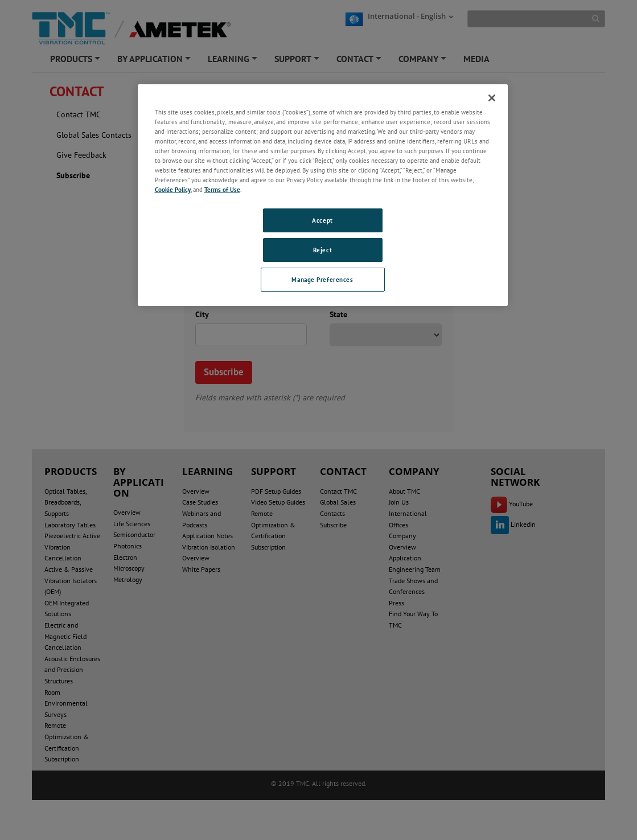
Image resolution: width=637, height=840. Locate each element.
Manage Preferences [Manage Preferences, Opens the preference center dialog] (322, 279)
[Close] (492, 98)
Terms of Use (222, 189)
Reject (322, 250)
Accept (322, 220)
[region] (323, 195)
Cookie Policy (173, 189)
